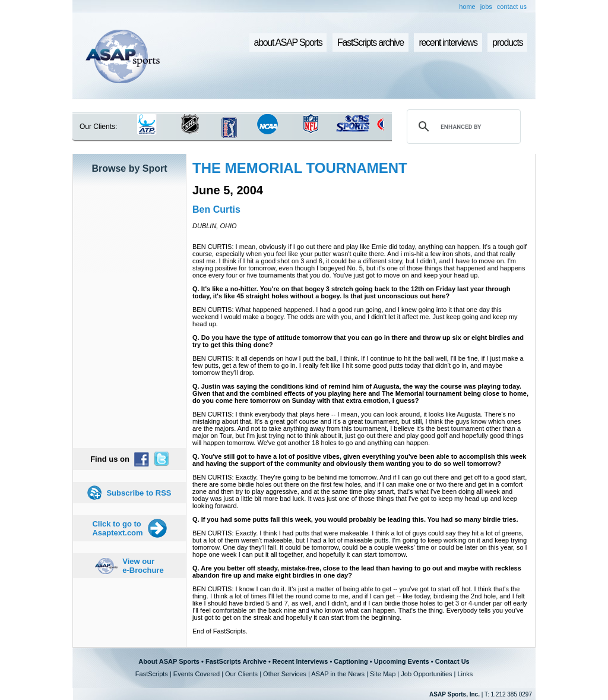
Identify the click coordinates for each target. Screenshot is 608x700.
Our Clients (241, 674)
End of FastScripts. (220, 631)
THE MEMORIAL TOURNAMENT (300, 168)
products (507, 42)
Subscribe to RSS (139, 493)
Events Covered (197, 674)
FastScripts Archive (236, 661)
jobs (486, 7)
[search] (462, 127)
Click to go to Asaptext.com (117, 528)
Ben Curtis (216, 209)
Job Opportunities (426, 674)
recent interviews (448, 42)
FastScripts (152, 674)
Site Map (383, 674)
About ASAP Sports (169, 661)
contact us (512, 7)
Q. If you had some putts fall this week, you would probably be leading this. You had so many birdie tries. (355, 519)
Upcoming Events (402, 661)
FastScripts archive (370, 42)
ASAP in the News (338, 674)
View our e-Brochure (143, 566)
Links (465, 674)
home (467, 7)
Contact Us (452, 661)
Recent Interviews (300, 661)
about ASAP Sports (288, 42)
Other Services (285, 674)
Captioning (351, 661)
